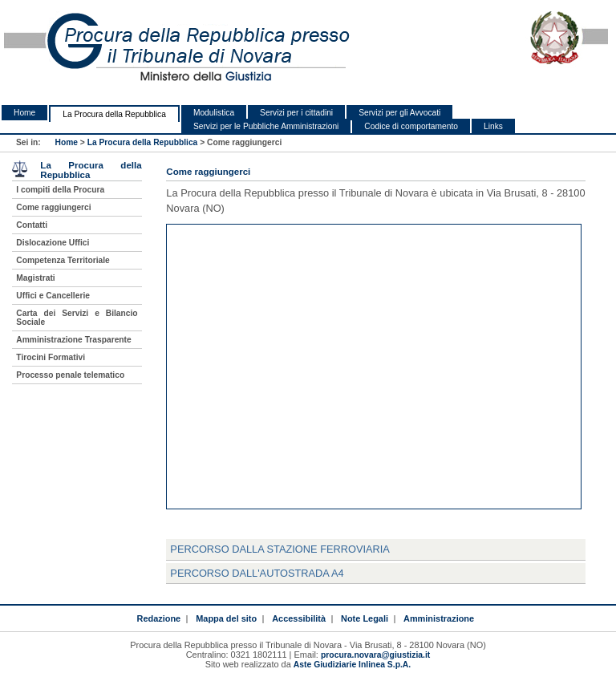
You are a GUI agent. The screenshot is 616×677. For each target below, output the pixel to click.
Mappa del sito (226, 618)
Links (493, 126)
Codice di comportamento (411, 126)
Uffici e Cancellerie (53, 296)
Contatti (32, 225)
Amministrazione (439, 618)
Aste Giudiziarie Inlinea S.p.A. (352, 665)
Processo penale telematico (70, 375)
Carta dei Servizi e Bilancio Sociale (77, 318)
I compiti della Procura (60, 190)
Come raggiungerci (53, 207)
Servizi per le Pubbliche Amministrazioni (266, 126)
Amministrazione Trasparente (73, 340)
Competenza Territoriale (63, 260)
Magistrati (35, 278)
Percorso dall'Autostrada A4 (257, 573)
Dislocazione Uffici (53, 243)
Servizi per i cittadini (296, 113)
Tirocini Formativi (51, 357)
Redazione (158, 618)
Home (24, 113)
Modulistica (214, 113)
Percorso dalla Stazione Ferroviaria (280, 549)
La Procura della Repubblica (114, 114)
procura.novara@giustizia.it (375, 655)
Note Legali (365, 618)
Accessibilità (299, 618)
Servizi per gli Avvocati (399, 113)
